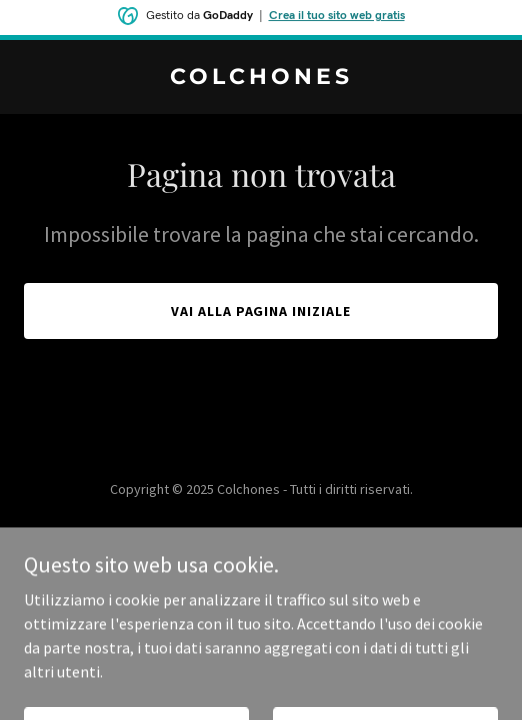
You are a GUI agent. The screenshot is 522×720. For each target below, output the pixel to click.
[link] (261, 78)
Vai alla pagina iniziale (261, 311)
